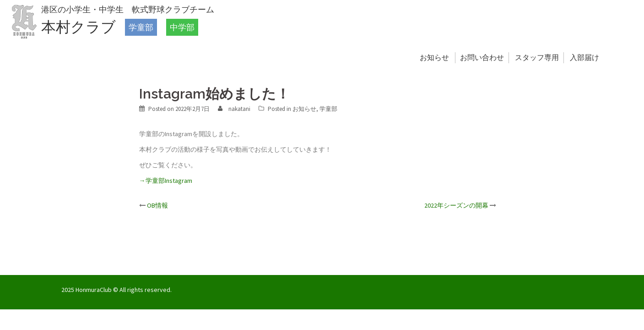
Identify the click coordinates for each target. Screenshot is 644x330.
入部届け (584, 58)
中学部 (182, 27)
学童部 (141, 27)
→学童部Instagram (166, 181)
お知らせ (434, 58)
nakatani (239, 109)
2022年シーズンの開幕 (456, 205)
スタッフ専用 (537, 58)
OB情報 (157, 205)
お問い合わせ (482, 58)
